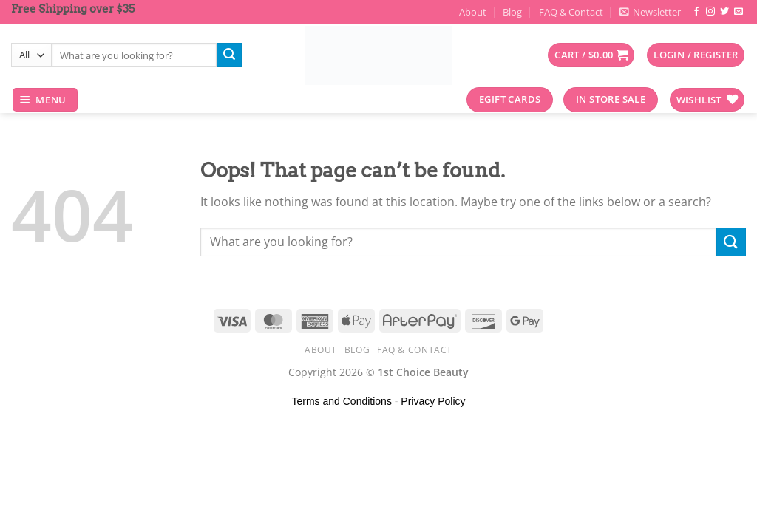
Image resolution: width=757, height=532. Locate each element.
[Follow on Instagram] (710, 12)
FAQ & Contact (571, 12)
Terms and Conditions (342, 401)
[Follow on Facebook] (696, 12)
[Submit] (229, 55)
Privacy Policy (433, 401)
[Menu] (45, 100)
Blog (512, 12)
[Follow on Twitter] (724, 12)
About (473, 12)
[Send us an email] (739, 12)
